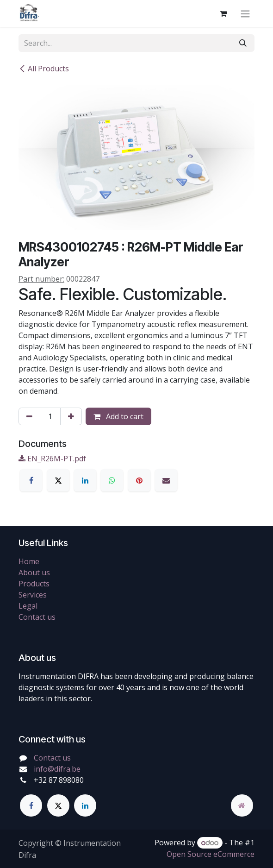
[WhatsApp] (112, 480)
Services (33, 595)
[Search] (243, 43)
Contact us (37, 617)
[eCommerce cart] (223, 13)
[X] (58, 480)
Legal (28, 606)
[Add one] (71, 416)
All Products (44, 69)
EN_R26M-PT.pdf (52, 459)
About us (34, 572)
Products (34, 584)
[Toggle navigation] (245, 13)
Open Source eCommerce (211, 854)
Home (29, 561)
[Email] (166, 480)
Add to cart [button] (118, 416)
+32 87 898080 (59, 780)
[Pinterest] (139, 480)
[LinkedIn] (85, 480)
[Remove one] (29, 416)
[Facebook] (31, 480)
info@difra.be (57, 769)
